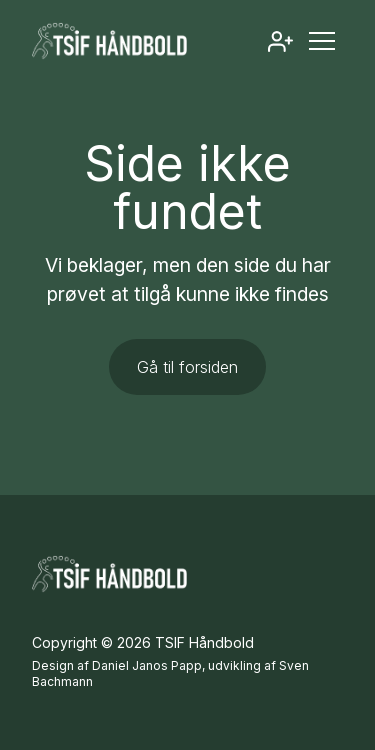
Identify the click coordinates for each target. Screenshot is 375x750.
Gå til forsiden (187, 367)
